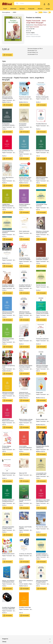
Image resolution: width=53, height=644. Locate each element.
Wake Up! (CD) (23, 473)
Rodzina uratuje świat (42, 419)
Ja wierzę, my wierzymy (25, 554)
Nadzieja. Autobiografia (42, 97)
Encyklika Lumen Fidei (25, 607)
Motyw (47, 12)
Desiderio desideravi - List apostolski (25, 205)
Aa (36, 12)
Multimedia (13, 9)
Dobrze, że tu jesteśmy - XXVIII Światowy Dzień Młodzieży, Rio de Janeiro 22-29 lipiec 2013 (9, 581)
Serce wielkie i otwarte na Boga (26, 581)
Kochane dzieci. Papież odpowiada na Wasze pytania (25, 178)
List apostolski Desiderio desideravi (9, 232)
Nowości (40, 9)
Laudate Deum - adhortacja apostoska (8, 205)
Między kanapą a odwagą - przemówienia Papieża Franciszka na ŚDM (26, 420)
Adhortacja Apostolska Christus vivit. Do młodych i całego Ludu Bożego (43, 313)
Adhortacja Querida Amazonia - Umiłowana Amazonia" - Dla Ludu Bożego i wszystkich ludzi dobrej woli (26, 313)
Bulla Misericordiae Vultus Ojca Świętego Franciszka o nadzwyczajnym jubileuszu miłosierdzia (43, 501)
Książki (5, 9)
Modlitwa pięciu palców (8, 554)
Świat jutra (5, 258)
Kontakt (48, 9)
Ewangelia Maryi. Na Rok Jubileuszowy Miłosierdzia (43, 447)
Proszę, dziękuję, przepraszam (7, 447)
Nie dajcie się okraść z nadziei (25, 501)
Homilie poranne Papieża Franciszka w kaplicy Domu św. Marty (26, 366)
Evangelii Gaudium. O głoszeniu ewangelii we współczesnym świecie (42, 554)
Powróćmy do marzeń (25, 97)
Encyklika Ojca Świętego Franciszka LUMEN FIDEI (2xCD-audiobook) (9, 608)
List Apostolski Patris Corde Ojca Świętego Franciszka (25, 259)
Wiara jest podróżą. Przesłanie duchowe (7, 98)
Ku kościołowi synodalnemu (23, 124)
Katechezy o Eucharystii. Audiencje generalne (42, 232)
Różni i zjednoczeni (24, 231)
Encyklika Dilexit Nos (8, 151)
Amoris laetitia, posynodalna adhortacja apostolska (25, 447)
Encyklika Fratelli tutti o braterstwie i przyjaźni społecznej (8, 286)
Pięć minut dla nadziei (42, 527)
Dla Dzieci (22, 9)
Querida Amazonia (41, 285)
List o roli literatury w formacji (24, 151)
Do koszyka (8, 55)
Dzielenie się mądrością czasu (8, 366)
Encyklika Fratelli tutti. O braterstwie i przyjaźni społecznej (42, 259)
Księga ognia (39, 392)
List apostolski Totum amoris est (42, 205)
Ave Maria (22, 339)
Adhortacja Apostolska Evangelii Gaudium (8, 528)
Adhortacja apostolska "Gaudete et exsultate (8, 393)
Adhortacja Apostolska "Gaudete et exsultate (42, 366)
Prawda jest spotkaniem (42, 339)
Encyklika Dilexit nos (41, 124)
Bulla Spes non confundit (43, 151)
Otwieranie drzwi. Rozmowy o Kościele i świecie (25, 393)
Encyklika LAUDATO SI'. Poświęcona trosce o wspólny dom (8, 501)
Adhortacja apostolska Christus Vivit (8, 339)
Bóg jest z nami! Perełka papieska (25, 528)
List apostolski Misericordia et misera (8, 420)
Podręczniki (31, 9)
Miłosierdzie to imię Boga (9, 473)
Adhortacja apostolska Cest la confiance (42, 178)
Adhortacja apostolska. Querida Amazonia (8, 313)
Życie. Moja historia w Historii (8, 178)
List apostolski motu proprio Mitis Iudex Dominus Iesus (41, 474)
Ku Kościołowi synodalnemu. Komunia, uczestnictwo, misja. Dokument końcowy (8, 124)
